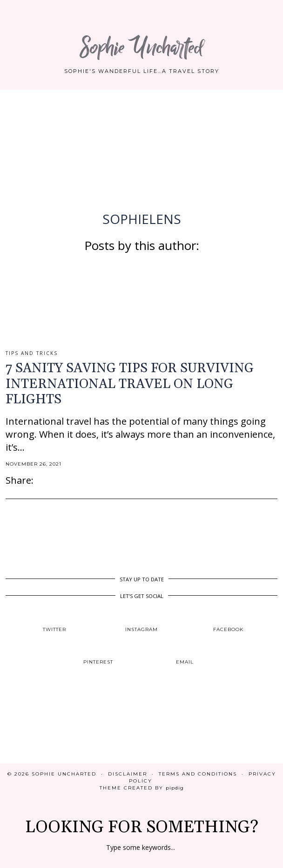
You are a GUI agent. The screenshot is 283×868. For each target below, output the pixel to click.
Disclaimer (128, 774)
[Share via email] (38, 480)
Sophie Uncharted (141, 47)
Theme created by (142, 788)
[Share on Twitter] (47, 480)
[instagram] (142, 621)
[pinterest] (98, 654)
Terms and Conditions (198, 774)
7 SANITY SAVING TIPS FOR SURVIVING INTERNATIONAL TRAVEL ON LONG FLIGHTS (130, 384)
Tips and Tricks (32, 353)
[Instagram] (35, 729)
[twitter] (55, 621)
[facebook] (228, 621)
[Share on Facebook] (43, 480)
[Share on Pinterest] (52, 480)
